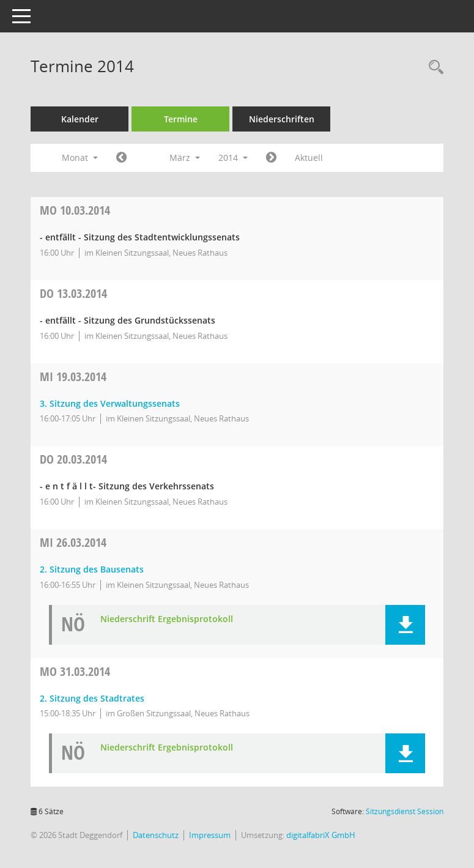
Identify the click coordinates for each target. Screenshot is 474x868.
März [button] (185, 158)
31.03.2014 (75, 671)
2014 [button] (233, 158)
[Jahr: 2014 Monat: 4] (271, 158)
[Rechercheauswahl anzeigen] (433, 68)
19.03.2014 (73, 377)
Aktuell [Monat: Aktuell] (309, 158)
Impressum (210, 835)
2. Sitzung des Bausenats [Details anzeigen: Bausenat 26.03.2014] (92, 569)
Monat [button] (80, 158)
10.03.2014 (75, 210)
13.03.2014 (73, 293)
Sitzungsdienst (405, 811)
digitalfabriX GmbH (321, 835)
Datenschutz (156, 835)
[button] (405, 625)
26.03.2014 (73, 542)
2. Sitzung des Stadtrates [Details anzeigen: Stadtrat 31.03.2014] (92, 698)
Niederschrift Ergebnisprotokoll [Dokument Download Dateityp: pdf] (167, 619)
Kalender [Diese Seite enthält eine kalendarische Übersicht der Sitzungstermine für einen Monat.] (80, 119)
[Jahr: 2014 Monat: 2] (121, 158)
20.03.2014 (73, 459)
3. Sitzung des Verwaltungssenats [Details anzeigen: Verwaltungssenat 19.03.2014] (110, 403)
